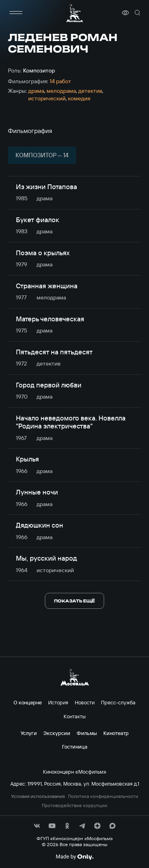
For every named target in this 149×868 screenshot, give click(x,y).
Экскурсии (57, 733)
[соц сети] (37, 826)
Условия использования (38, 796)
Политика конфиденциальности (103, 796)
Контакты (75, 716)
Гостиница (75, 747)
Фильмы (87, 733)
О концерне (28, 702)
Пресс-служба (118, 702)
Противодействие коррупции (74, 805)
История (58, 702)
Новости (85, 702)
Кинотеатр (116, 733)
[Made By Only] (74, 857)
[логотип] (75, 13)
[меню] (16, 13)
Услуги (29, 733)
